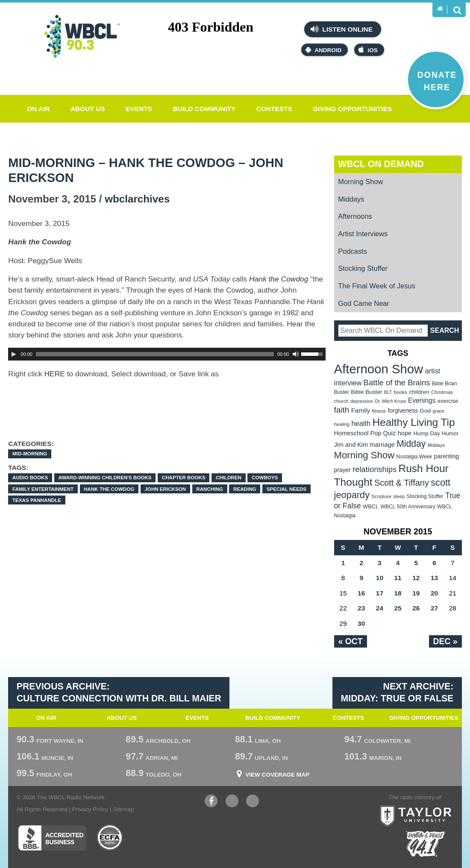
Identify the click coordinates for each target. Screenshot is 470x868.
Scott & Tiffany (402, 483)
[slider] (155, 354)
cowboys (265, 477)
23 (361, 608)
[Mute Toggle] (296, 354)
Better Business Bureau (52, 838)
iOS (368, 50)
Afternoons (355, 216)
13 (434, 578)
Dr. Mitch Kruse (391, 401)
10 (380, 578)
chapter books (184, 477)
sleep (399, 496)
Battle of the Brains (397, 383)
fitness (379, 411)
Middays (351, 199)
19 (416, 593)
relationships (375, 469)
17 (380, 593)
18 (398, 593)
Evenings (422, 400)
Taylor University (432, 805)
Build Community (204, 109)
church (341, 401)
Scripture (381, 496)
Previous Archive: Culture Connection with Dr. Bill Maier (119, 692)
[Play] (14, 354)
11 (398, 578)
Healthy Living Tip (413, 422)
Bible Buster (366, 392)
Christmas (442, 392)
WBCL (371, 506)
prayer (342, 470)
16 (361, 593)
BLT (388, 392)
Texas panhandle (37, 500)
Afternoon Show (379, 369)
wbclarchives (137, 199)
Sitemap (123, 809)
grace (439, 411)
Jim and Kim (351, 445)
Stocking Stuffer (363, 268)
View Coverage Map (277, 775)
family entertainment (43, 489)
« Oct (351, 641)
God (425, 411)
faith (342, 410)
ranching (210, 489)
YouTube (232, 802)
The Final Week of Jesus (377, 286)
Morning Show (360, 182)
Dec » (445, 641)
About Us (88, 109)
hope (405, 433)
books (401, 392)
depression (362, 401)
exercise (448, 401)
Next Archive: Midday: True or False (397, 692)
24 (380, 608)
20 (434, 593)
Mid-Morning (30, 453)
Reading (245, 489)
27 (434, 608)
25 (398, 608)
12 (416, 578)
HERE (55, 374)
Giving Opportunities (352, 109)
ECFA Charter (110, 838)
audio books (30, 477)
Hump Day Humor (436, 433)
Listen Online (342, 29)
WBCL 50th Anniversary (408, 507)
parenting (447, 456)
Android (323, 50)
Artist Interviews (363, 234)
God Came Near (364, 303)
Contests (274, 109)
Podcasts (352, 251)
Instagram (253, 802)
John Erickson (165, 489)
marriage (382, 445)
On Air (38, 109)
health (361, 423)
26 (416, 608)
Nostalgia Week (414, 457)
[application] (167, 354)
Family (361, 410)
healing (342, 424)
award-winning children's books (105, 477)
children (229, 477)
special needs (286, 489)
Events (139, 109)
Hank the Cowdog (109, 489)
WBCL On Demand (381, 164)
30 (361, 623)
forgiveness (403, 411)
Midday (411, 444)
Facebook (211, 802)
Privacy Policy (90, 809)
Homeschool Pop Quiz (365, 433)
